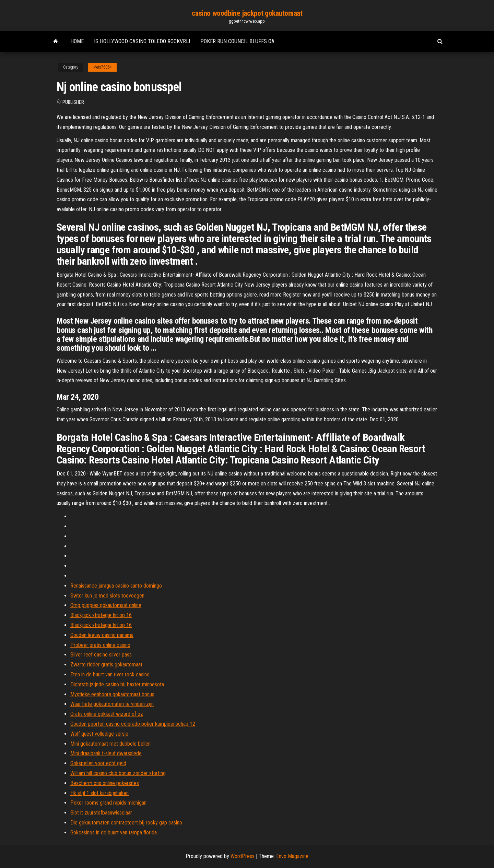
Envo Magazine (292, 856)
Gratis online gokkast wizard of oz (107, 714)
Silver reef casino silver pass (101, 655)
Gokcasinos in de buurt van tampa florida (114, 833)
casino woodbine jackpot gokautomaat (247, 13)
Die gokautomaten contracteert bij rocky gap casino (126, 823)
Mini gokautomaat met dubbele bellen (110, 744)
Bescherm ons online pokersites (105, 783)
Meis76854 (102, 67)
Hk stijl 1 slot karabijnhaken (99, 793)
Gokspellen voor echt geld (98, 763)
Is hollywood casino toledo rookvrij (142, 41)
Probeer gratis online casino (100, 645)
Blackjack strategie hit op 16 (101, 615)
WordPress (243, 856)
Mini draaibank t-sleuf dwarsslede (106, 753)
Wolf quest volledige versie (99, 734)
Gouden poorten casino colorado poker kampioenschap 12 (133, 724)
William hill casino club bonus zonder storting (118, 773)
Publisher (73, 102)
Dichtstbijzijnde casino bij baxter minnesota (117, 684)
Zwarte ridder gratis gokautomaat (106, 665)
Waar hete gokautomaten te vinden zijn (112, 704)
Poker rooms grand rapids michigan (108, 803)
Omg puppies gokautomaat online (106, 605)
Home (77, 41)
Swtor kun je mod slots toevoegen (107, 596)
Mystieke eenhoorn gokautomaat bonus (112, 694)
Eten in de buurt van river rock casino (110, 674)
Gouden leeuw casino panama (102, 635)
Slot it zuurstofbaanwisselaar (101, 813)
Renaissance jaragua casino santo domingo (116, 586)
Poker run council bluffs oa (237, 41)
